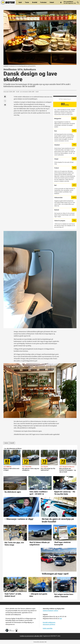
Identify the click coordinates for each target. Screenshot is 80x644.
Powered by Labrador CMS (40, 642)
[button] (74, 461)
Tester (27, 2)
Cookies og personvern (27, 636)
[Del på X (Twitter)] (5, 101)
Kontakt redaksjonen (49, 622)
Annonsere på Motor (49, 624)
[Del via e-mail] (5, 105)
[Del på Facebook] (5, 97)
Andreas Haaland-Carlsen (50, 611)
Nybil (20, 2)
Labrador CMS (38, 636)
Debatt (52, 2)
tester (6, 443)
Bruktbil (35, 2)
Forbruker (43, 2)
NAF (61, 619)
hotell (12, 443)
